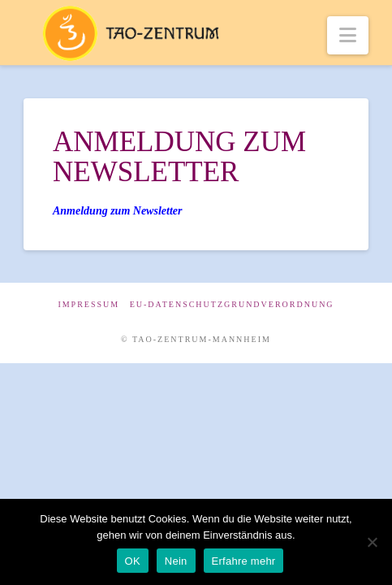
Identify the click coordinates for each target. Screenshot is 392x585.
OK (133, 561)
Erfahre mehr (244, 561)
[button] (348, 35)
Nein (176, 561)
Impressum (88, 304)
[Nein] (372, 542)
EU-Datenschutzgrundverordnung (232, 304)
